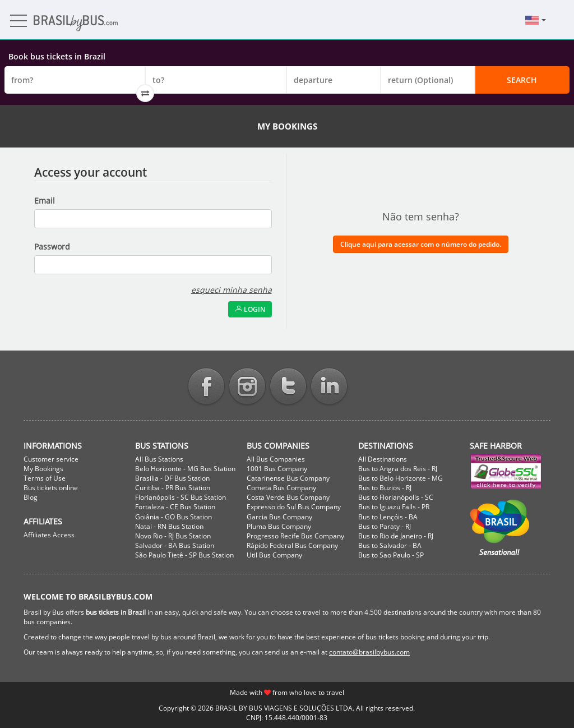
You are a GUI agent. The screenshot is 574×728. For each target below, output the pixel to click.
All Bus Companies (276, 459)
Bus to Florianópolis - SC (396, 497)
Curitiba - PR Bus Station (173, 488)
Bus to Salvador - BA (390, 545)
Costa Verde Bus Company (288, 497)
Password (52, 246)
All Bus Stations (159, 459)
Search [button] (522, 80)
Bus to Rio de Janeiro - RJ (396, 536)
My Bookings (43, 469)
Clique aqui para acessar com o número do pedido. (421, 244)
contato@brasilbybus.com (369, 652)
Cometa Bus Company (281, 488)
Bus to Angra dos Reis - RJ (398, 469)
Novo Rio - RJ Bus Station (173, 536)
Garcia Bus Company (279, 517)
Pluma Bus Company (279, 526)
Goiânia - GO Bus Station (173, 517)
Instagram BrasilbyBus (247, 387)
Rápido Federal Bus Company (292, 545)
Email (45, 201)
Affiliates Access (49, 535)
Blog (31, 497)
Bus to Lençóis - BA (388, 517)
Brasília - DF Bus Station (172, 478)
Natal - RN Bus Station (169, 526)
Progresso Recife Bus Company (295, 536)
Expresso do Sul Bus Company (294, 507)
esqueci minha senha (232, 290)
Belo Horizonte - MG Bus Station (185, 469)
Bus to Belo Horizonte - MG (401, 478)
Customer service (51, 459)
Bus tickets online (51, 488)
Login (250, 309)
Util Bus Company (274, 555)
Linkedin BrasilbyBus (329, 387)
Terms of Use (45, 478)
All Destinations (383, 459)
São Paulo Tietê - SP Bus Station (184, 555)
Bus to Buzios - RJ (385, 488)
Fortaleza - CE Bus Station (175, 507)
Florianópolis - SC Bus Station (180, 497)
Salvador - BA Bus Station (175, 545)
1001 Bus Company (277, 469)
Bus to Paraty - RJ (385, 526)
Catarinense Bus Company (288, 478)
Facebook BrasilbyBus (206, 387)
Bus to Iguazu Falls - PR (394, 507)
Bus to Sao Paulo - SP (391, 555)
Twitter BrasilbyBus (288, 387)
